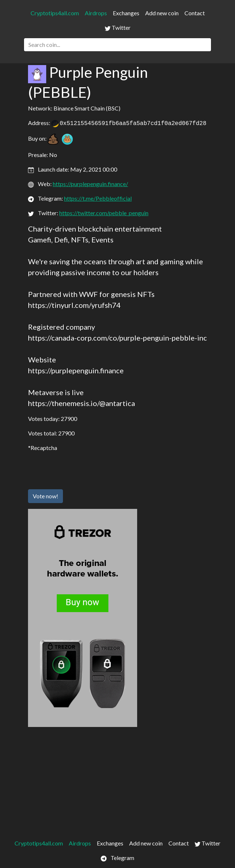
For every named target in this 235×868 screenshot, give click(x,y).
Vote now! (45, 496)
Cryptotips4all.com (55, 13)
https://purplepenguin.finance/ (90, 184)
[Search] (117, 45)
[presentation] (83, 469)
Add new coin (162, 13)
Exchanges (126, 13)
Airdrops (96, 13)
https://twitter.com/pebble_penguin (104, 213)
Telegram (117, 858)
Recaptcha (44, 448)
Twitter (118, 28)
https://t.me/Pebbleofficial (98, 198)
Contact (195, 13)
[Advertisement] (117, 781)
